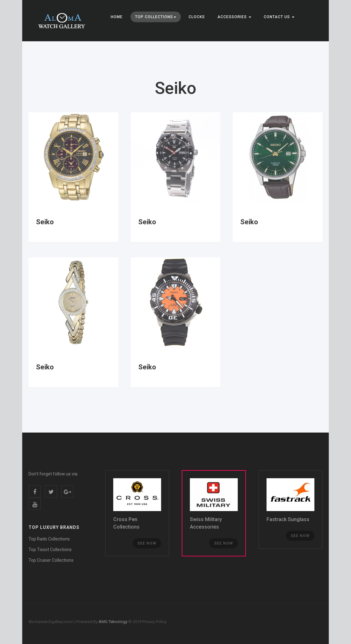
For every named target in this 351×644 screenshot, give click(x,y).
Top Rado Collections (49, 539)
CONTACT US (279, 17)
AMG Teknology (112, 622)
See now (147, 543)
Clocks (197, 17)
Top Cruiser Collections (51, 560)
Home (117, 17)
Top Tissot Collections (50, 550)
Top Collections (156, 17)
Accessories (234, 17)
